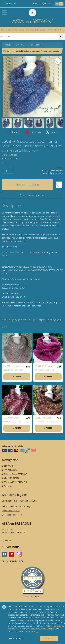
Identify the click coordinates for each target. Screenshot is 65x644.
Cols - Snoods (35, 45)
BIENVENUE (8, 466)
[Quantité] (8, 171)
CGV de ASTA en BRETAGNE (15, 482)
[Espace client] (44, 4)
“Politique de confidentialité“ (42, 629)
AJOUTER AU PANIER (28, 185)
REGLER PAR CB (9, 470)
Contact (37, 4)
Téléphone (8, 541)
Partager (14, 132)
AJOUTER (17, 377)
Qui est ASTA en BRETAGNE (14, 474)
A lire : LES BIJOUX (10, 478)
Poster (52, 132)
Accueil (8, 45)
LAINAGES (20, 45)
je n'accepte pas (16, 638)
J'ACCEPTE (49, 638)
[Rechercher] (61, 37)
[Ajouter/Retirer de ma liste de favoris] (59, 185)
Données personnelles (12, 515)
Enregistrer (33, 132)
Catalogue (7, 486)
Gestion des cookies (11, 511)
